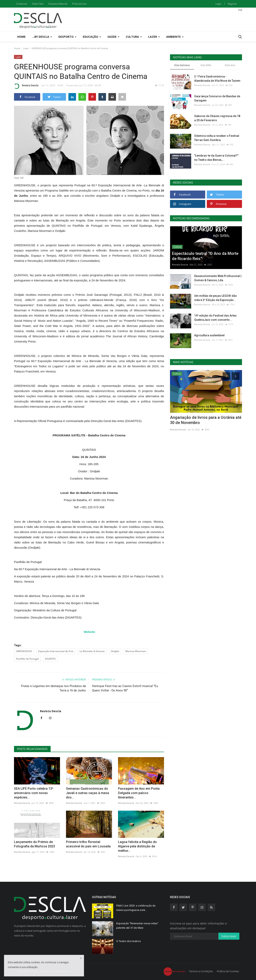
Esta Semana (182, 65)
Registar (232, 4)
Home (21, 37)
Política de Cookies (228, 971)
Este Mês (206, 65)
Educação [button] (92, 37)
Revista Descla (26, 86)
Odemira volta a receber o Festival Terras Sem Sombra (217, 138)
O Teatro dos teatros (128, 941)
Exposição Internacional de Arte (56, 651)
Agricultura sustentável (209, 335)
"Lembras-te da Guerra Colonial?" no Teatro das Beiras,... (216, 158)
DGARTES (50, 659)
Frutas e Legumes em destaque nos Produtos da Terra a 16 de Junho (53, 688)
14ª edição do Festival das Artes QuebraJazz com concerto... (215, 318)
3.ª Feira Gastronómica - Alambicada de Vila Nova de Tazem (217, 79)
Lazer (26, 48)
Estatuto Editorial (58, 4)
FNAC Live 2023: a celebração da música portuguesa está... (136, 908)
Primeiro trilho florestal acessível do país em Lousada (88, 844)
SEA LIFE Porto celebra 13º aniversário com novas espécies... (34, 793)
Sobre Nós (38, 4)
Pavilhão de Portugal (27, 659)
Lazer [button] (154, 37)
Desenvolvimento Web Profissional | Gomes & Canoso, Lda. (218, 278)
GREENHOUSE (24, 651)
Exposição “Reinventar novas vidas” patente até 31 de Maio (137, 926)
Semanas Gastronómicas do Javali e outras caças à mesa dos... (87, 793)
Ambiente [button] (175, 37)
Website (89, 632)
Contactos (22, 4)
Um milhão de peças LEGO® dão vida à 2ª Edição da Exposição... (215, 298)
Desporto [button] (67, 37)
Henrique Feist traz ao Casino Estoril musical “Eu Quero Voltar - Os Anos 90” (125, 688)
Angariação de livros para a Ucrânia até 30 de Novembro (206, 420)
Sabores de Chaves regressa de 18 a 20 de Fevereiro (217, 118)
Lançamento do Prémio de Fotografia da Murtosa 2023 (34, 844)
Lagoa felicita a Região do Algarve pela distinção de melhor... (137, 846)
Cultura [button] (134, 37)
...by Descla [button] (42, 37)
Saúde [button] (113, 37)
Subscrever (229, 936)
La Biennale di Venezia (92, 651)
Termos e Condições (201, 971)
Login (218, 4)
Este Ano (230, 65)
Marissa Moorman (136, 651)
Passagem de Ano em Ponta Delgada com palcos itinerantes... (139, 793)
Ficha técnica (79, 4)
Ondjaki (115, 651)
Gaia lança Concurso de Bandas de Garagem (217, 98)
